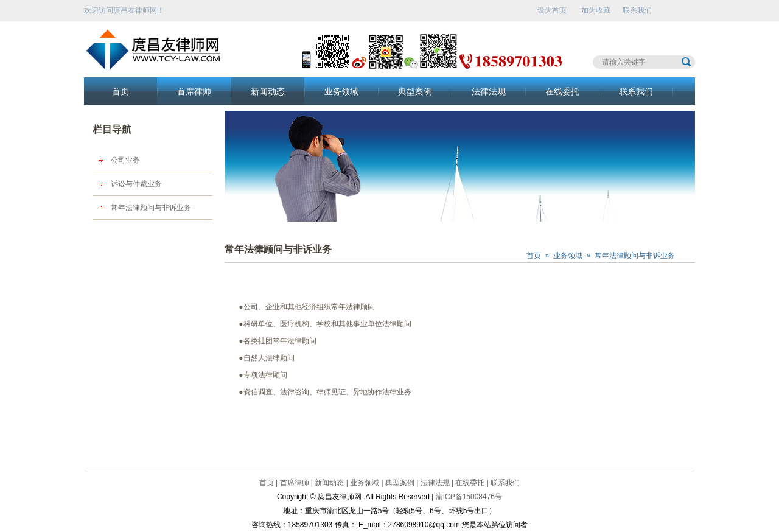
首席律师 (194, 91)
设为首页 (552, 10)
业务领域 (341, 91)
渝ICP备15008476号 (469, 497)
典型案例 (415, 91)
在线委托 (562, 91)
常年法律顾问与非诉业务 (151, 208)
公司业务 (125, 160)
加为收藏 (596, 10)
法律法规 (489, 91)
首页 (121, 91)
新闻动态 (268, 91)
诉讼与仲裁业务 (136, 184)
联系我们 (637, 10)
